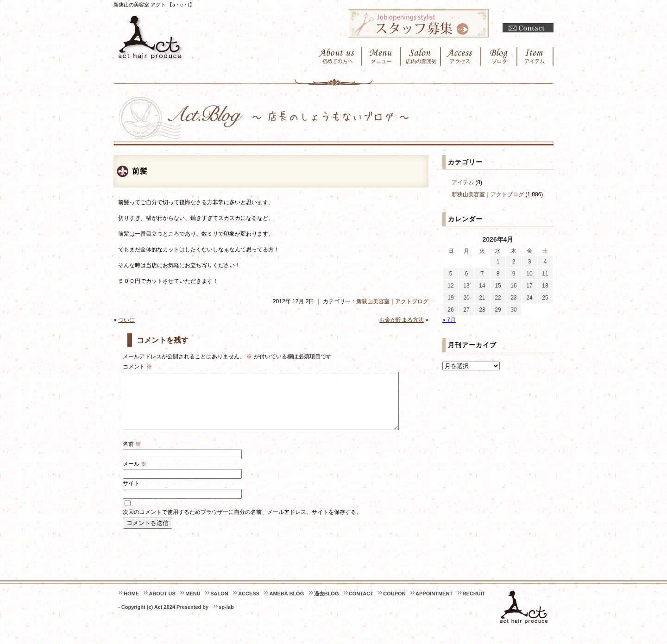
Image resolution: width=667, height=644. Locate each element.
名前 (132, 455)
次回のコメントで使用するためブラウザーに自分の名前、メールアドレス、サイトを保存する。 (242, 523)
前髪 (140, 171)
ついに (126, 320)
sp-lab (226, 618)
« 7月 (449, 320)
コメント (137, 367)
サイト (131, 494)
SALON (219, 605)
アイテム (463, 182)
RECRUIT (474, 605)
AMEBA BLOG (286, 605)
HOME (131, 605)
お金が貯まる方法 (402, 320)
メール (135, 475)
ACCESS (249, 605)
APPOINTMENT (434, 605)
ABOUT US (162, 605)
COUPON (394, 605)
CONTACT (361, 605)
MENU (193, 605)
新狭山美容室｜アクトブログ (392, 301)
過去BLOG (327, 605)
